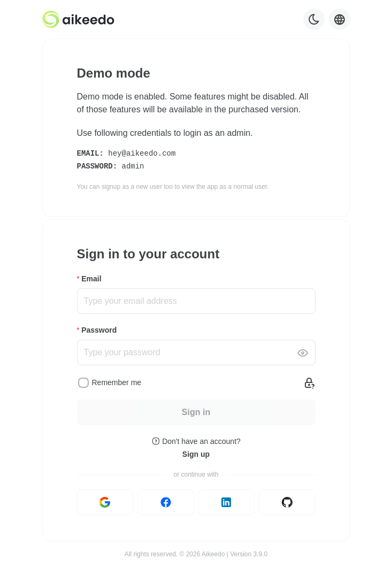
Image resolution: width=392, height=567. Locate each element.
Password (99, 330)
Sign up (196, 454)
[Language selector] (340, 19)
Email (91, 279)
